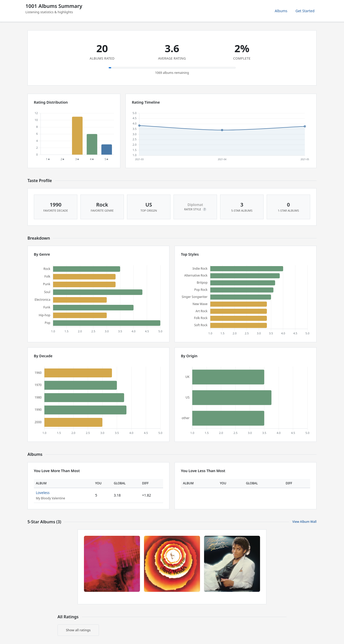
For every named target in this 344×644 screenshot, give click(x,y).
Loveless (43, 493)
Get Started (305, 11)
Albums (281, 11)
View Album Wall (304, 522)
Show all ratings (78, 630)
